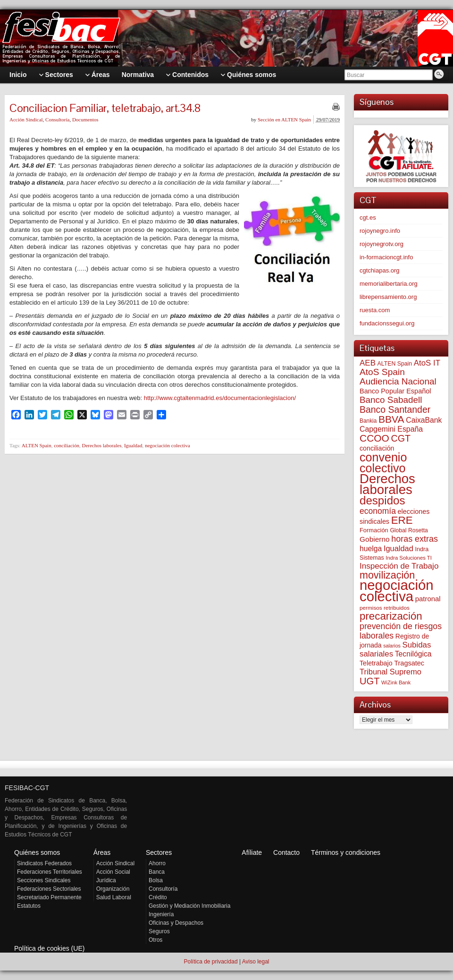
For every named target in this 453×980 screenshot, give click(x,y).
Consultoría (57, 119)
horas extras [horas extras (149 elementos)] (415, 539)
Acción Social (113, 872)
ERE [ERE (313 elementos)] (402, 520)
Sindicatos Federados (44, 863)
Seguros (159, 931)
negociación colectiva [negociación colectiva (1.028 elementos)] (397, 591)
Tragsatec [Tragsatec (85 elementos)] (409, 663)
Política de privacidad (210, 962)
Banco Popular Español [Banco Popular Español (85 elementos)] (395, 391)
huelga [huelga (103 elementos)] (371, 549)
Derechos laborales (101, 445)
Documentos (85, 119)
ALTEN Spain (37, 445)
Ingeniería (161, 914)
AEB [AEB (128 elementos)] (368, 363)
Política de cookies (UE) (49, 948)
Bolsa (156, 880)
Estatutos (29, 906)
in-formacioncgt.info (386, 257)
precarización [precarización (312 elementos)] (391, 616)
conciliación (67, 445)
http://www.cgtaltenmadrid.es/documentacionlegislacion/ (220, 398)
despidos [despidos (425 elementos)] (382, 500)
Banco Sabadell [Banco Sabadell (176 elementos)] (391, 400)
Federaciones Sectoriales (49, 889)
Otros (155, 940)
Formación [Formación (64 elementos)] (374, 530)
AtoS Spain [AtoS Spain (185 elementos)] (382, 372)
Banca (157, 872)
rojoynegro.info (380, 231)
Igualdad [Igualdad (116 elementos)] (398, 548)
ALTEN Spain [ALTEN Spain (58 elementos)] (395, 364)
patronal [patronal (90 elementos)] (428, 599)
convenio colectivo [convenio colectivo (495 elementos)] (383, 463)
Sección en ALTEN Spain (284, 119)
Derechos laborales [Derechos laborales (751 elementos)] (387, 484)
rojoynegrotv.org (382, 244)
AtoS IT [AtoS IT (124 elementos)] (427, 363)
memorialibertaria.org (389, 284)
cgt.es (368, 217)
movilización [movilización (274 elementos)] (387, 575)
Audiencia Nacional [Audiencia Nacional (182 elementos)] (398, 381)
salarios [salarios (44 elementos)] (392, 646)
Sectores (159, 852)
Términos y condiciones (346, 852)
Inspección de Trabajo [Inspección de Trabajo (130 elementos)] (399, 566)
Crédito (158, 897)
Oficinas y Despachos (176, 923)
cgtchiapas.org (380, 270)
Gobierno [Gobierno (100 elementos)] (375, 539)
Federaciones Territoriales (50, 872)
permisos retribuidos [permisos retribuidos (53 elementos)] (385, 608)
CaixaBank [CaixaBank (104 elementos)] (424, 420)
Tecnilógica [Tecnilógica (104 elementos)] (413, 654)
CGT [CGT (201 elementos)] (401, 438)
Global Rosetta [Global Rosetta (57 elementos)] (409, 530)
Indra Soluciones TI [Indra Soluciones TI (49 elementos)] (409, 558)
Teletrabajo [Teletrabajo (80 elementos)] (376, 663)
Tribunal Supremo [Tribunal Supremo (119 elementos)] (390, 672)
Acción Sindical (26, 119)
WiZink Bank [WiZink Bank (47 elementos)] (396, 682)
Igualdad (133, 445)
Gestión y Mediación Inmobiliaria (189, 906)
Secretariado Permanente (49, 897)
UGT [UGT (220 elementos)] (369, 681)
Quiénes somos (37, 852)
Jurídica (106, 880)
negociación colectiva (168, 445)
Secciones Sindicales (44, 880)
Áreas (102, 852)
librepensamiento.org (388, 297)
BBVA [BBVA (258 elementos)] (391, 419)
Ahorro (157, 863)
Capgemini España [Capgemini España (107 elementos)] (391, 429)
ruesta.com (375, 310)
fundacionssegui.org (387, 323)
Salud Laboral (114, 897)
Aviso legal (256, 962)
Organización (113, 889)
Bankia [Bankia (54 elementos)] (368, 421)
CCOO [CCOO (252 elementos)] (374, 438)
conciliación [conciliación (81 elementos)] (377, 448)
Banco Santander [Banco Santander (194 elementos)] (395, 409)
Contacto (286, 852)
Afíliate (252, 852)
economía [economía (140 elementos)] (378, 511)
